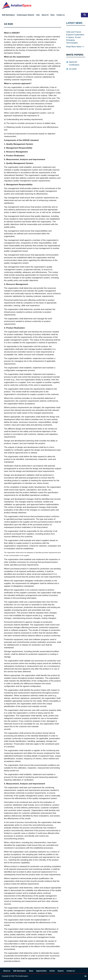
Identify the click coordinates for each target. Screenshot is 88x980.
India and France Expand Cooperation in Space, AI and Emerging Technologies (75, 37)
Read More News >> (75, 47)
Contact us (61, 15)
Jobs (38, 15)
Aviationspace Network (26, 15)
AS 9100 (73, 69)
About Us (45, 15)
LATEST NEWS (74, 23)
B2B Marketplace (8, 15)
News (53, 15)
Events (52, 971)
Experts (61, 971)
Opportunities (41, 971)
